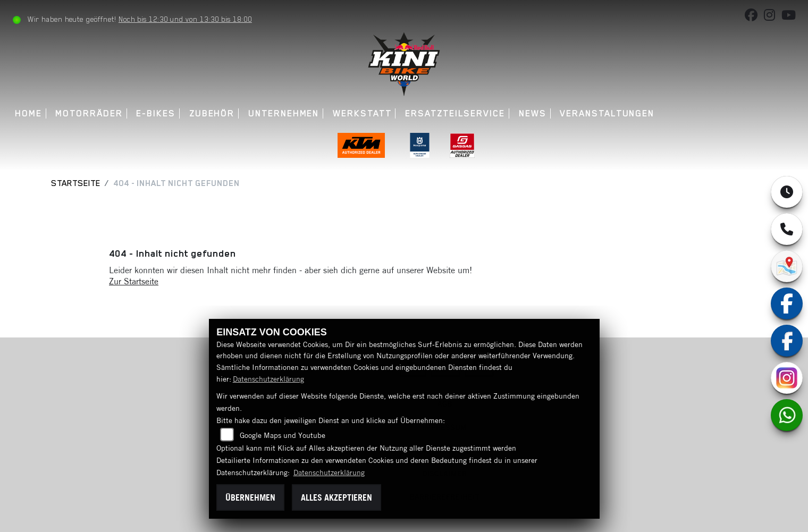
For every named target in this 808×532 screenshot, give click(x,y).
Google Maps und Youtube (283, 435)
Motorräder (89, 113)
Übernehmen (250, 497)
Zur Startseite (134, 281)
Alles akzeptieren (336, 497)
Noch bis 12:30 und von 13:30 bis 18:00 (185, 19)
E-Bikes (156, 113)
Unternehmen (284, 113)
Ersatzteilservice (455, 113)
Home (28, 113)
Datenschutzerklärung (268, 379)
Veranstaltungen (607, 113)
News (533, 113)
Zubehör (212, 113)
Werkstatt (362, 113)
